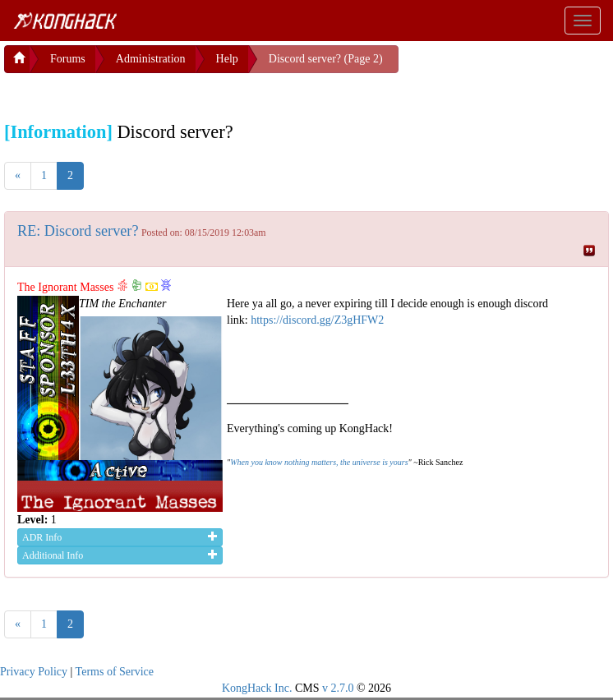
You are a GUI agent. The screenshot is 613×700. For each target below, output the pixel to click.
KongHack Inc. (257, 688)
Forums (68, 59)
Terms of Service (115, 672)
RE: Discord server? (78, 231)
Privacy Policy (34, 672)
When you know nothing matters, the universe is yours (319, 462)
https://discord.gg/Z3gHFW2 (317, 320)
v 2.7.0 (338, 688)
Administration (151, 59)
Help (227, 59)
